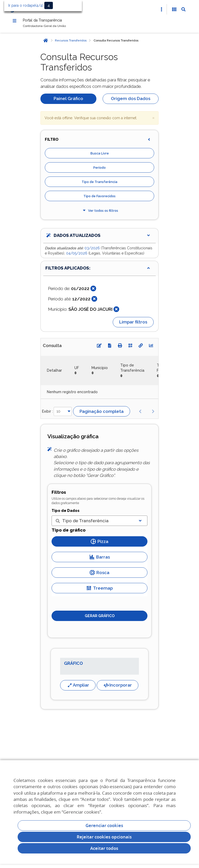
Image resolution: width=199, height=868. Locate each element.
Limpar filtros (133, 324)
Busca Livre (100, 156)
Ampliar (78, 687)
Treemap (99, 590)
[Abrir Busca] (183, 9)
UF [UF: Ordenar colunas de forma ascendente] (77, 370)
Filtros (59, 495)
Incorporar (118, 687)
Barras (100, 559)
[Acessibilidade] (174, 9)
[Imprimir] (120, 348)
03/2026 (93, 250)
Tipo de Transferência (99, 184)
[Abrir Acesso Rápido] (161, 9)
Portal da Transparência (51, 21)
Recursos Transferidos (71, 43)
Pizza (99, 544)
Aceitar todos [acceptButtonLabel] (104, 848)
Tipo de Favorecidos (99, 198)
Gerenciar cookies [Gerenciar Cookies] (104, 825)
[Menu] (15, 22)
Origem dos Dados (131, 101)
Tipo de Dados (66, 513)
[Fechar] (93, 291)
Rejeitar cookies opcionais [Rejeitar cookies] (104, 837)
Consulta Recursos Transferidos (116, 43)
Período (99, 170)
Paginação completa (102, 414)
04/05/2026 (77, 256)
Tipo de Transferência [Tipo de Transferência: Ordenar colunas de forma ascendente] (132, 370)
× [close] (153, 120)
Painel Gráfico (68, 101)
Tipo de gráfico (69, 532)
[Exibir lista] (140, 523)
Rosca (99, 575)
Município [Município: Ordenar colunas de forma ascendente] (100, 370)
